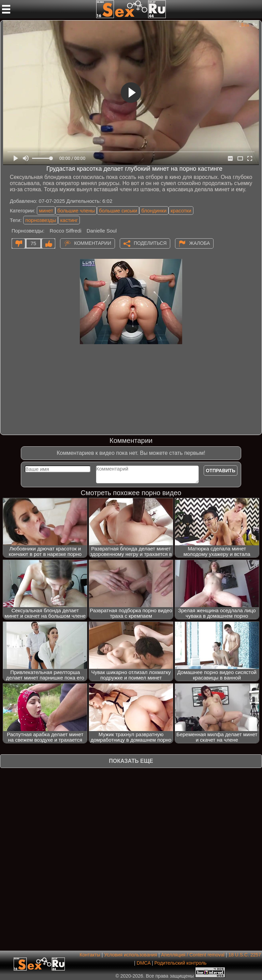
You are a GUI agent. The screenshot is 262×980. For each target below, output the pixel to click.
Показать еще (131, 761)
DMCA (144, 963)
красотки (181, 211)
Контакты (90, 955)
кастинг (69, 220)
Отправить (221, 471)
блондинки (154, 211)
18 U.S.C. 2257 (245, 955)
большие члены (76, 211)
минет (46, 211)
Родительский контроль (180, 963)
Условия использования (130, 955)
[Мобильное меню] (6, 9)
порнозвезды (41, 220)
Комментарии (93, 243)
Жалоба (199, 243)
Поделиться (150, 243)
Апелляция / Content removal (193, 955)
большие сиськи (118, 211)
